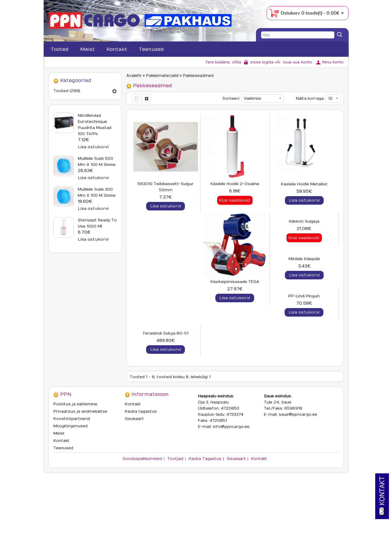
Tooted (60, 49)
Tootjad (175, 523)
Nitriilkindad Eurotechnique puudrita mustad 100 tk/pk (95, 125)
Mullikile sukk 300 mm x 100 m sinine (97, 192)
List (137, 99)
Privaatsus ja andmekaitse (80, 475)
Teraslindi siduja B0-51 (235, 391)
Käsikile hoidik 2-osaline (235, 184)
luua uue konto (298, 62)
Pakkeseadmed (198, 76)
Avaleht (134, 76)
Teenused (151, 49)
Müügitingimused (70, 490)
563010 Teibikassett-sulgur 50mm (166, 187)
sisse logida (262, 62)
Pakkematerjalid (162, 76)
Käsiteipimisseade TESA (165, 288)
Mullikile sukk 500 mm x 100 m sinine (97, 162)
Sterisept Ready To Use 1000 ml (97, 223)
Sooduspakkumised (142, 523)
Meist (88, 49)
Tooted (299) (67, 91)
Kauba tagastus (141, 475)
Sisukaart (134, 483)
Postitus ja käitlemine (75, 468)
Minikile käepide (304, 288)
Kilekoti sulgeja (235, 288)
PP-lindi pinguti (165, 391)
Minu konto (333, 62)
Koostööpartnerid (72, 483)
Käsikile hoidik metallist (304, 184)
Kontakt (117, 49)
